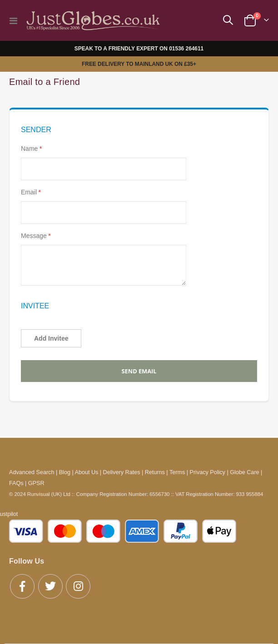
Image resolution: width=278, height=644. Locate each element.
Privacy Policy (208, 472)
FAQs (16, 483)
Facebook (22, 586)
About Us (87, 472)
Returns (155, 472)
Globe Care (244, 472)
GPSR (36, 483)
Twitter (50, 586)
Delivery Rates (122, 472)
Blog (65, 472)
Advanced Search (32, 472)
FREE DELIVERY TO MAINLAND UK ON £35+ (139, 64)
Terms (177, 472)
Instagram (78, 586)
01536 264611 (186, 49)
